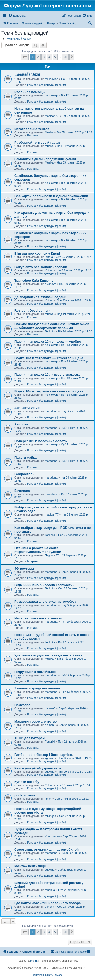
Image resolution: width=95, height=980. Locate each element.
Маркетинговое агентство (36, 721)
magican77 (52, 116)
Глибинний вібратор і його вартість (44, 755)
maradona (51, 411)
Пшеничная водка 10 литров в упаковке (47, 375)
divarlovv (50, 284)
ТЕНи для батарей (30, 738)
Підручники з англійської (35, 672)
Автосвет (22, 424)
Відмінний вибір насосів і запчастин (45, 585)
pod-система (25, 795)
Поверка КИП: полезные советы (41, 441)
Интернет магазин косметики (38, 618)
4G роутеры (24, 568)
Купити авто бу (27, 782)
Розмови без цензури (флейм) (46, 85)
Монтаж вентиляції (30, 866)
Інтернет (33, 561)
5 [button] (55, 57)
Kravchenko (52, 836)
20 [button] (65, 57)
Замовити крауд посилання (37, 688)
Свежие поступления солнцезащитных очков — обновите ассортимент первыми (52, 326)
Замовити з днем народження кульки (45, 159)
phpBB (34, 961)
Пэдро (49, 555)
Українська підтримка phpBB (68, 968)
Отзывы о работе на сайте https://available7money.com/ (38, 550)
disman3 (50, 708)
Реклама (33, 135)
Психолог (22, 705)
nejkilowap (51, 95)
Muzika (49, 132)
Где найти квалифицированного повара (48, 903)
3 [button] (44, 57)
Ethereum (22, 491)
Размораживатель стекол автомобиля (46, 602)
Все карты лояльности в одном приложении (51, 196)
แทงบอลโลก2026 (27, 75)
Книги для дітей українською (38, 768)
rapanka (50, 890)
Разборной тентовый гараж (37, 142)
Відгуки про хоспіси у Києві (37, 253)
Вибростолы (25, 474)
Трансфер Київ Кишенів (34, 280)
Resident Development (32, 311)
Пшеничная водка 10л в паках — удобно (48, 341)
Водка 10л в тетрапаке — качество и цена (49, 358)
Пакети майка (26, 457)
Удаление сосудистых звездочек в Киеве (48, 655)
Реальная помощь (30, 92)
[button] (25, 57)
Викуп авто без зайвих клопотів (41, 267)
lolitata (49, 257)
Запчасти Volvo (27, 408)
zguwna (50, 758)
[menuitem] (17, 16)
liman (48, 799)
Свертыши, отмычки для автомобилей (46, 850)
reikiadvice (51, 79)
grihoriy (49, 907)
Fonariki (50, 742)
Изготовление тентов (32, 129)
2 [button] (38, 57)
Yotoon (49, 270)
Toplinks (50, 331)
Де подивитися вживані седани (40, 297)
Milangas (50, 816)
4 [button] (49, 57)
